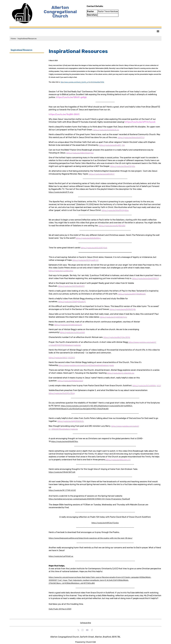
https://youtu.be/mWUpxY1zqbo (105, 523)
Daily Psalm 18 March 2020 (60, 609)
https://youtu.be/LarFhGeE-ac (61, 556)
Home (13, 38)
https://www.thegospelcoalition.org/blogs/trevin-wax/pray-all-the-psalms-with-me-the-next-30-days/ (91, 538)
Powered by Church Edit (86, 642)
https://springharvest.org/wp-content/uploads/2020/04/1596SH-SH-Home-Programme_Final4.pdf (89, 499)
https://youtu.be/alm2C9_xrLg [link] (61, 192)
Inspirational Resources (27, 38)
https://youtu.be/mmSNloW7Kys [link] (65, 441)
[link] (106, 130)
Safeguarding (86, 623)
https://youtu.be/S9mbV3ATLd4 (62, 472)
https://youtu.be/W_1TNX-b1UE (62, 490)
